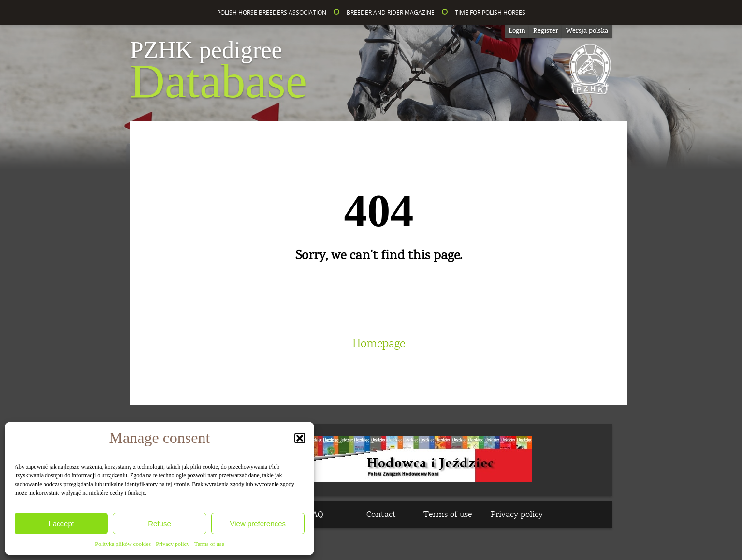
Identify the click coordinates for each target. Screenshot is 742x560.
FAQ (316, 515)
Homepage (379, 344)
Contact (381, 515)
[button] (300, 438)
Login (517, 31)
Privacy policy (173, 544)
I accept (61, 523)
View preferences (258, 523)
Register (546, 31)
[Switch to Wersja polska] (587, 31)
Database (218, 73)
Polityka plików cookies (123, 544)
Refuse (160, 523)
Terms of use (209, 544)
